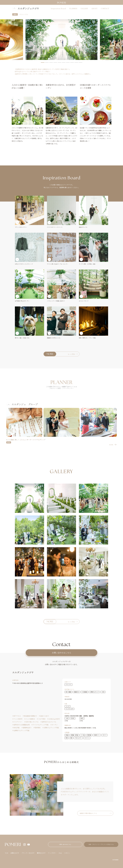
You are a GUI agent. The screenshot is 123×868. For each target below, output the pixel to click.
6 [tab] (64, 63)
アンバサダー (52, 853)
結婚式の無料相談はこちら (88, 813)
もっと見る (71, 354)
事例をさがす (41, 853)
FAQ (60, 853)
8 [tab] (72, 63)
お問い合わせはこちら (61, 653)
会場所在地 (15, 680)
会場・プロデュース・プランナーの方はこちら (101, 844)
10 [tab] (80, 63)
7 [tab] (68, 63)
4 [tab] (55, 63)
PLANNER (73, 8)
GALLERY (84, 8)
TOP (7, 853)
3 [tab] (51, 63)
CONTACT (105, 8)
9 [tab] (76, 63)
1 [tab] (43, 63)
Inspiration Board (58, 8)
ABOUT (94, 8)
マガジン (67, 853)
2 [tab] (47, 63)
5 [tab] (59, 63)
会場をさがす (15, 853)
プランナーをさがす (28, 853)
